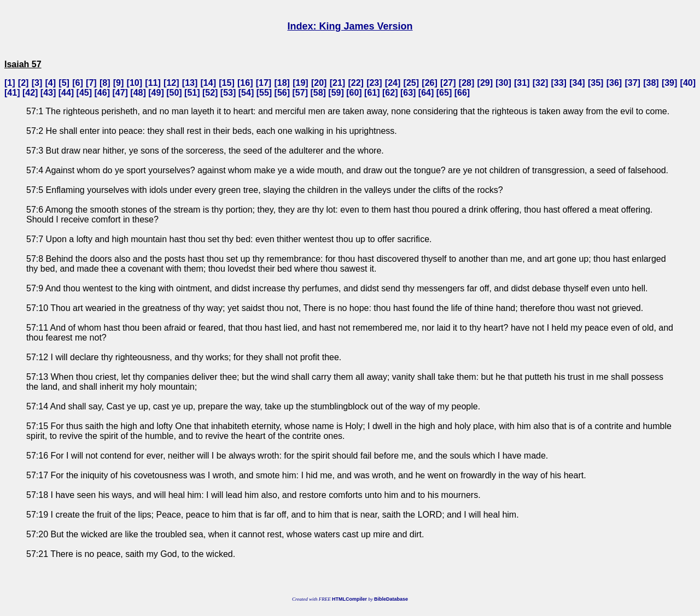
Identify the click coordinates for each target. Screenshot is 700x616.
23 (374, 83)
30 (504, 83)
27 (448, 83)
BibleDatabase (391, 599)
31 (522, 83)
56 (282, 93)
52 (210, 93)
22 (356, 83)
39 (669, 83)
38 (651, 83)
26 (430, 83)
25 (411, 83)
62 (390, 93)
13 (190, 83)
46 (102, 93)
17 (264, 83)
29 (485, 83)
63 (408, 93)
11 (153, 83)
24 (393, 83)
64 (426, 93)
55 (264, 93)
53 (228, 93)
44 (66, 93)
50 (174, 93)
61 (372, 93)
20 (319, 83)
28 (466, 83)
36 (614, 83)
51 (192, 93)
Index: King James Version (350, 26)
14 (208, 83)
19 (301, 83)
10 (135, 83)
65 (444, 93)
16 (245, 83)
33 (559, 83)
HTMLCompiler (349, 599)
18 (282, 83)
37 (633, 83)
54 (246, 93)
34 (577, 83)
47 (120, 93)
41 (12, 93)
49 (156, 93)
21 (337, 83)
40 (688, 83)
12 (171, 83)
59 (336, 93)
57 (300, 93)
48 (138, 93)
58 (318, 93)
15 (227, 83)
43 (48, 93)
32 (540, 83)
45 (84, 93)
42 (30, 93)
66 (462, 93)
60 (354, 93)
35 (596, 83)
